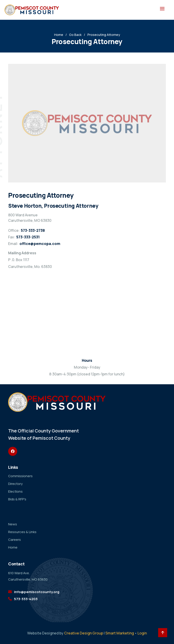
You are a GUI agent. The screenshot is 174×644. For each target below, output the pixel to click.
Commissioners (20, 476)
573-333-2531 (28, 237)
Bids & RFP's (17, 499)
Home (59, 35)
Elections (15, 491)
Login (142, 633)
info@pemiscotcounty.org (37, 592)
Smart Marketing (120, 633)
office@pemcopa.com (40, 244)
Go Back (75, 35)
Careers (14, 540)
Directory (15, 484)
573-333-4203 (26, 599)
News (13, 524)
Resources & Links (22, 532)
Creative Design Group (84, 633)
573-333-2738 (33, 230)
